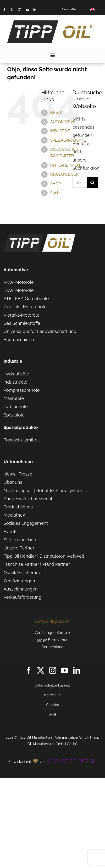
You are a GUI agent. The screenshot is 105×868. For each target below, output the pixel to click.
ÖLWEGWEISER (64, 174)
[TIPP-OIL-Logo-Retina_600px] (52, 22)
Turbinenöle (16, 407)
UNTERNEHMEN (65, 165)
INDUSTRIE (60, 131)
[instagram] (20, 10)
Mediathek (14, 515)
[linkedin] (35, 10)
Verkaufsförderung (22, 597)
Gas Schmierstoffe (22, 323)
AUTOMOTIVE (63, 122)
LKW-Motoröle (19, 290)
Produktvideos (18, 507)
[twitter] (12, 10)
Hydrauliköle (16, 374)
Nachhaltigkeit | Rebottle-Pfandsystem (43, 491)
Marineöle (14, 398)
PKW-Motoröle (19, 282)
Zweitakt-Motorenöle (25, 307)
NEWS (56, 113)
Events (11, 532)
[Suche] (93, 182)
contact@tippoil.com (52, 621)
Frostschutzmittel (21, 440)
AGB (52, 715)
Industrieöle (16, 382)
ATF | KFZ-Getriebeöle (26, 298)
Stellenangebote (21, 540)
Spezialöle (14, 415)
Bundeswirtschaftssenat (28, 499)
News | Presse (18, 474)
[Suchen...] (80, 182)
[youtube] (27, 10)
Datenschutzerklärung (52, 685)
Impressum (52, 695)
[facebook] (4, 10)
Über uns (13, 482)
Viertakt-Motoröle (22, 315)
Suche (56, 193)
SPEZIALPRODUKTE (68, 140)
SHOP (55, 184)
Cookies (52, 705)
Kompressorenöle (22, 390)
